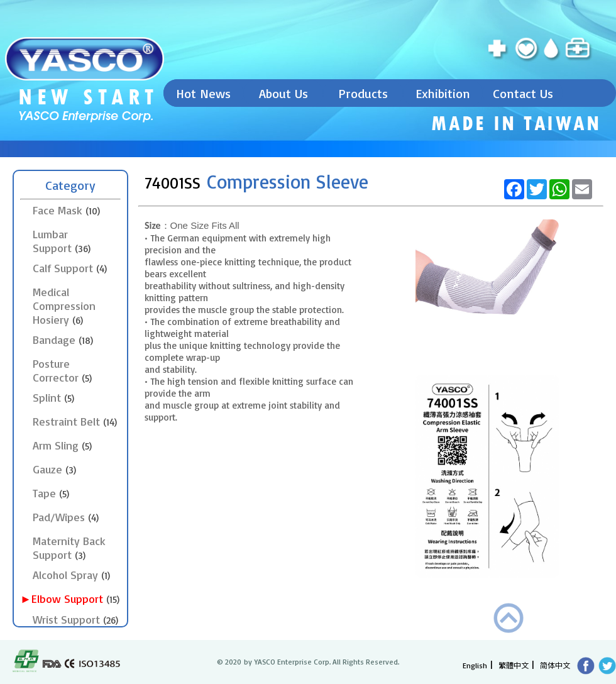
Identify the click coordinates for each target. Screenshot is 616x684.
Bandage (63, 339)
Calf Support (70, 268)
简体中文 (555, 665)
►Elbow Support (76, 598)
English (475, 665)
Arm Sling (62, 445)
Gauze (54, 469)
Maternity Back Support (69, 548)
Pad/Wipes (66, 517)
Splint (53, 397)
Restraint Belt (75, 421)
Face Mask (66, 210)
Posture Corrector (62, 370)
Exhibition (443, 93)
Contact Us (523, 93)
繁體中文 (514, 665)
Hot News (203, 93)
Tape (51, 493)
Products (363, 93)
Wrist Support (75, 619)
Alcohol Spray (71, 575)
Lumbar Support (62, 241)
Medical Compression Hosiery (64, 306)
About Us (283, 93)
